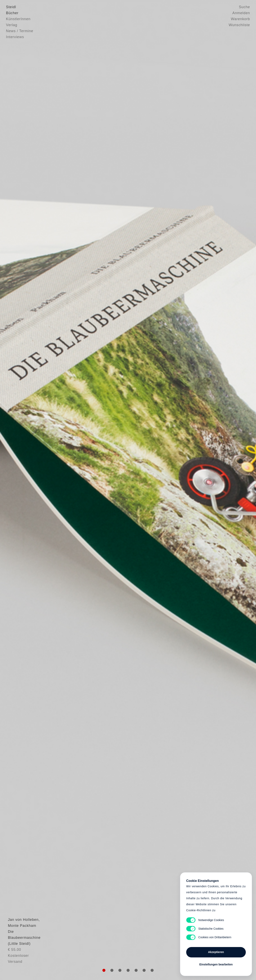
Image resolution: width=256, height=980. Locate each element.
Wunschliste (239, 25)
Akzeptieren (216, 952)
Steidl (11, 7)
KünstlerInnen (18, 19)
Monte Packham (20, 947)
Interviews (15, 37)
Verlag (12, 25)
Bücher (12, 13)
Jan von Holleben (21, 941)
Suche (244, 7)
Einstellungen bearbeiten (216, 964)
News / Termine (20, 31)
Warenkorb (240, 19)
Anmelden (241, 13)
